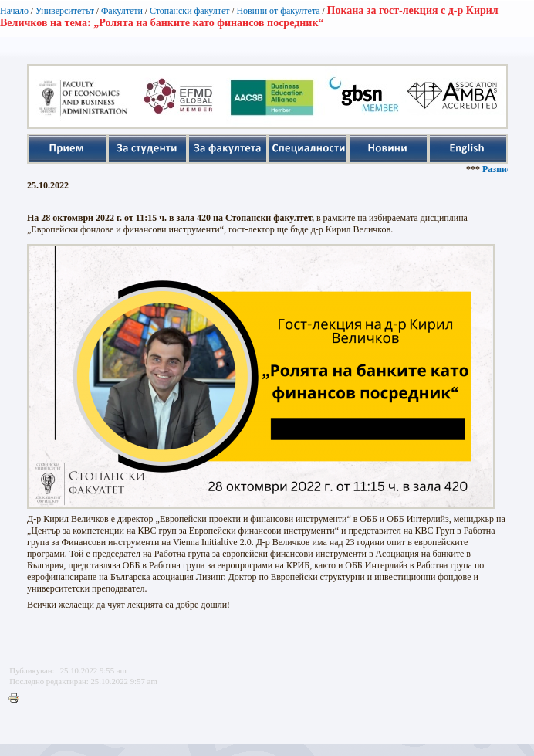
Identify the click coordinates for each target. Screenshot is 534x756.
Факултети (122, 11)
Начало (14, 11)
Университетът (65, 11)
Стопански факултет (190, 11)
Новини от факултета (278, 11)
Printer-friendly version (18, 699)
